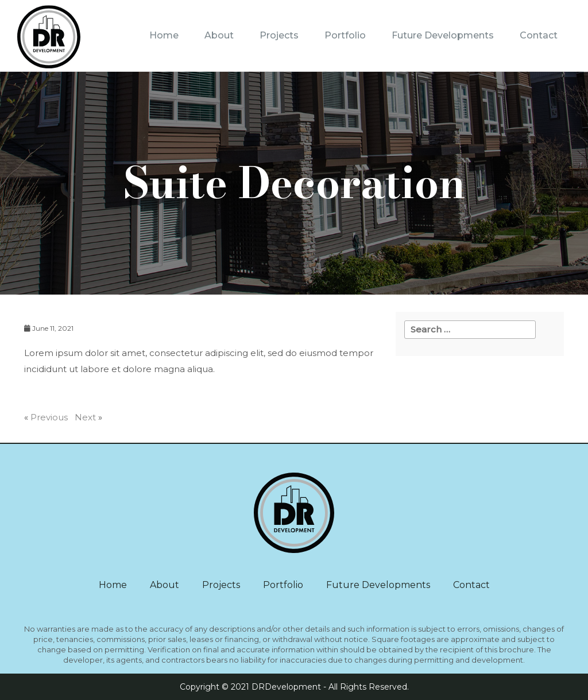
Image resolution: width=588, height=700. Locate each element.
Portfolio (345, 35)
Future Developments (443, 35)
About (219, 35)
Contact (539, 35)
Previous (49, 417)
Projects (279, 35)
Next (85, 417)
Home (164, 35)
